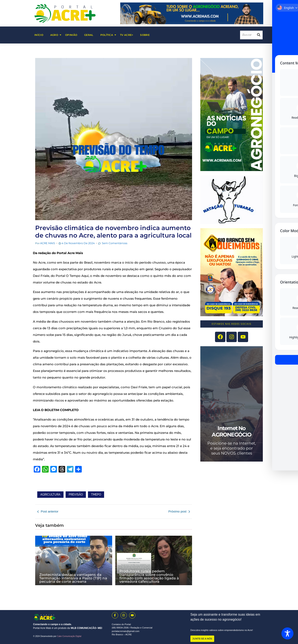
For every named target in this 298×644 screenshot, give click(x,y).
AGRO (56, 35)
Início (39, 35)
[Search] (247, 35)
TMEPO (96, 494)
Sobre (145, 35)
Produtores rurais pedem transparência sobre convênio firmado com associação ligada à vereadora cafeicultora (149, 576)
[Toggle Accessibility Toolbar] (287, 633)
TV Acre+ (127, 35)
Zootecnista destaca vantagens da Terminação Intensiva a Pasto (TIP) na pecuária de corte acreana (73, 578)
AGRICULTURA (50, 494)
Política (108, 35)
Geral (89, 35)
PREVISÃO (76, 494)
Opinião (71, 35)
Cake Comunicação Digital (69, 636)
